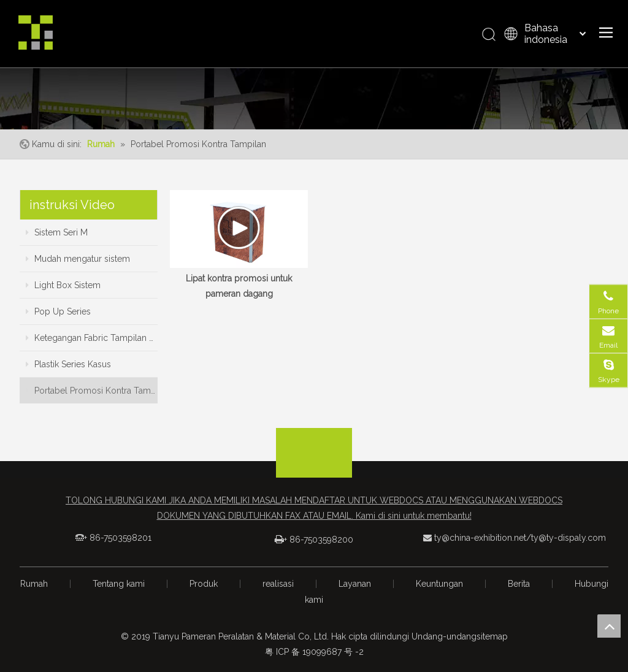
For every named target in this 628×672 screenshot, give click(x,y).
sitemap (492, 636)
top (609, 626)
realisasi (278, 584)
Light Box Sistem (63, 285)
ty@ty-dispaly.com (569, 538)
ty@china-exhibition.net (480, 538)
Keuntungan (439, 584)
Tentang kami (119, 584)
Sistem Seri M (57, 232)
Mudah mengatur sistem (78, 259)
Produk (204, 584)
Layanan (355, 584)
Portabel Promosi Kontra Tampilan (92, 391)
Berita (519, 584)
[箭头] (314, 438)
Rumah (34, 584)
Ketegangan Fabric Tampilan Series (92, 338)
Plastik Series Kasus (68, 364)
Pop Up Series (58, 311)
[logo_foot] (314, 465)
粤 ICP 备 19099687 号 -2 (314, 652)
